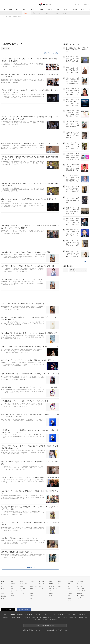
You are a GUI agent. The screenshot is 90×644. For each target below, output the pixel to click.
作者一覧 (79, 586)
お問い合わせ (63, 630)
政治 (2, 589)
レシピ (60, 617)
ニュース (3, 9)
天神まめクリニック (50, 615)
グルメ (32, 593)
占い (50, 617)
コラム (58, 9)
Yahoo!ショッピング (81, 270)
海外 (17, 9)
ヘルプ (79, 598)
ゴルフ (22, 591)
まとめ (64, 13)
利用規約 (31, 630)
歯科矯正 (81, 617)
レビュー (32, 584)
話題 (59, 586)
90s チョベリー (53, 593)
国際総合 (4, 596)
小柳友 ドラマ (6, 48)
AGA (43, 620)
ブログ (70, 615)
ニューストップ (79, 5)
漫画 (66, 9)
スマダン (51, 584)
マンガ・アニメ (34, 586)
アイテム (64, 615)
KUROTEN (12, 615)
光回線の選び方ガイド (22, 615)
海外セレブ (49, 13)
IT (30, 591)
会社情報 (25, 630)
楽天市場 (72, 270)
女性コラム (52, 586)
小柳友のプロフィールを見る (51, 53)
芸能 (24, 9)
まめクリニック (40, 615)
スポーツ (32, 9)
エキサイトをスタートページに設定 (45, 626)
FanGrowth (32, 615)
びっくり (42, 584)
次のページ (31, 568)
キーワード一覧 (81, 591)
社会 (2, 584)
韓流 (57, 13)
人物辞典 (79, 593)
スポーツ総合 (24, 584)
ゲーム (32, 589)
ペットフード (37, 620)
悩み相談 (39, 617)
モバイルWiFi (27, 617)
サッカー (23, 589)
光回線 (14, 617)
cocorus (33, 617)
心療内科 (59, 615)
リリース (79, 584)
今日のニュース (85, 9)
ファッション (33, 596)
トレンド (41, 9)
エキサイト (87, 5)
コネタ (41, 586)
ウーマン (54, 617)
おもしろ (50, 9)
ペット (41, 591)
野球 (21, 586)
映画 (34, 13)
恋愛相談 (45, 617)
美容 (86, 617)
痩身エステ (48, 620)
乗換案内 (71, 617)
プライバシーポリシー (40, 630)
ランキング (74, 9)
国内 (11, 9)
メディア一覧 (81, 589)
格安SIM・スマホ (83, 615)
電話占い (75, 615)
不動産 (76, 617)
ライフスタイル (53, 589)
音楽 (41, 13)
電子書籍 (54, 620)
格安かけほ (19, 617)
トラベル (51, 591)
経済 (2, 586)
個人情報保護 (51, 630)
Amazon (65, 270)
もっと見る (85, 262)
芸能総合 (26, 13)
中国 (2, 598)
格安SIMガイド (7, 617)
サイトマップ (81, 596)
